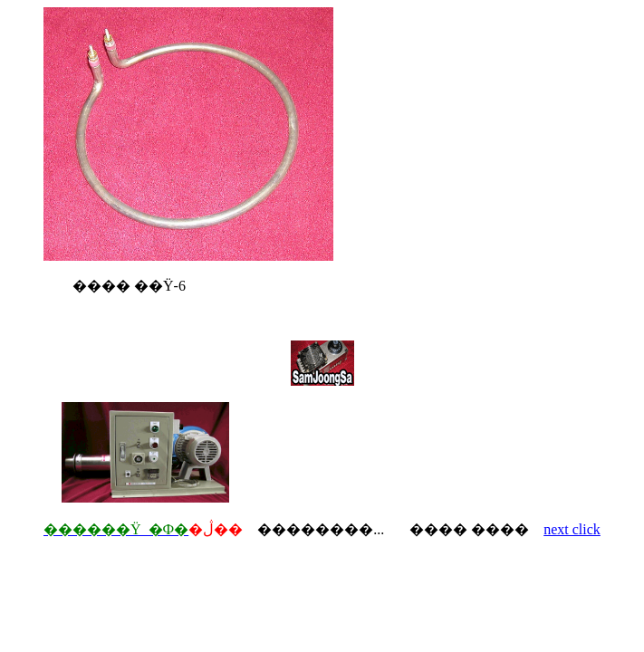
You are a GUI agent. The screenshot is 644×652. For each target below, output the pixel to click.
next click (572, 529)
